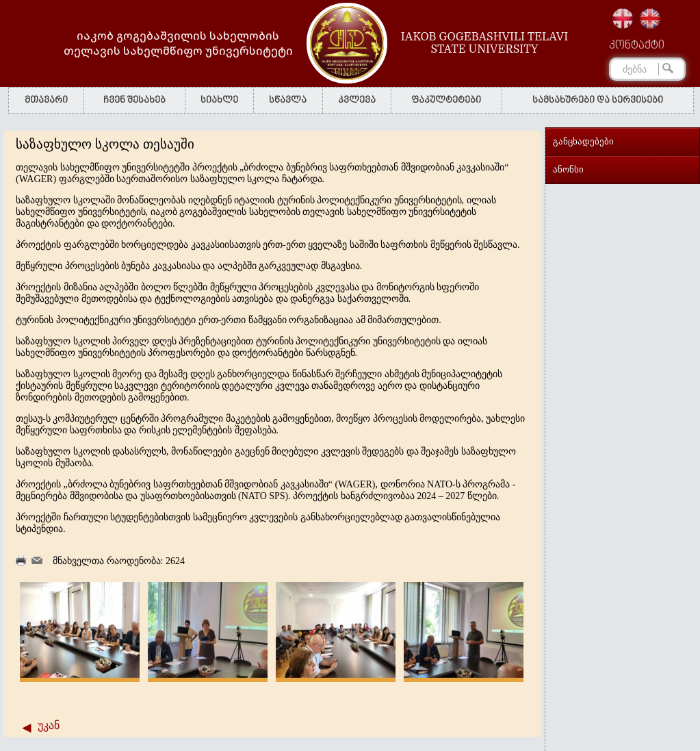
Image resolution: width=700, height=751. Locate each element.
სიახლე (219, 100)
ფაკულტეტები (446, 100)
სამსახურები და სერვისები (598, 100)
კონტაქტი (637, 46)
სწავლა (288, 100)
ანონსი (568, 169)
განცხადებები (583, 141)
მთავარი (46, 100)
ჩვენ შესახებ (134, 100)
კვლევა (357, 100)
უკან (49, 725)
